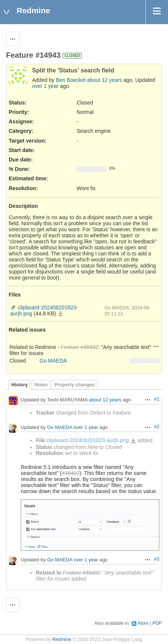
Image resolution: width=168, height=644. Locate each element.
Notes (41, 385)
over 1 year (45, 86)
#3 (157, 559)
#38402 (70, 473)
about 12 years (105, 80)
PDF (157, 623)
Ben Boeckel (71, 80)
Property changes (74, 385)
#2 (157, 427)
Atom (143, 623)
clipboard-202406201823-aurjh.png (60, 314)
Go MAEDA (53, 361)
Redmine (62, 639)
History (19, 385)
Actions (156, 346)
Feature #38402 (79, 347)
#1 (157, 399)
